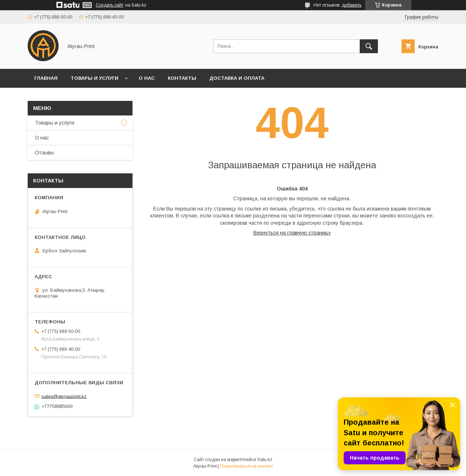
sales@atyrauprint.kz (64, 396)
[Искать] (369, 46)
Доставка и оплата (237, 78)
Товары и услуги (94, 78)
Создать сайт (110, 5)
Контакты (182, 78)
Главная (46, 78)
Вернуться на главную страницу (292, 233)
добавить (352, 5)
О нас (147, 78)
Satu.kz (265, 460)
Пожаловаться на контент (246, 466)
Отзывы (44, 153)
